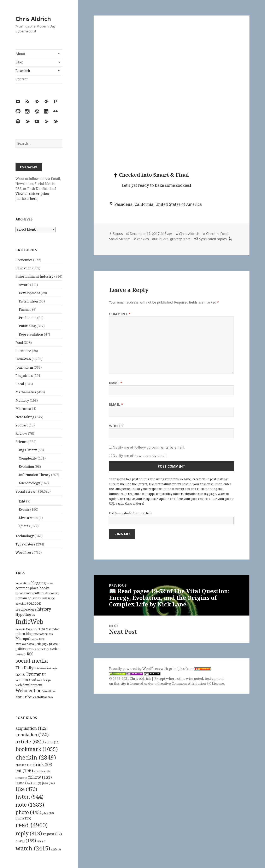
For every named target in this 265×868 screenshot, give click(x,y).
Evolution (26, 467)
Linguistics (24, 376)
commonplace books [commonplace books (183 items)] (33, 588)
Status (118, 234)
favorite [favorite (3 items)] (22, 778)
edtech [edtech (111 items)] (20, 604)
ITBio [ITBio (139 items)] (41, 629)
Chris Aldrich (33, 19)
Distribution (28, 301)
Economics (24, 260)
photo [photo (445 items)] (28, 812)
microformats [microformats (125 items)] (43, 634)
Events (24, 510)
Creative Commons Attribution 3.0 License (191, 683)
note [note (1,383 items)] (30, 805)
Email (116, 404)
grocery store (180, 239)
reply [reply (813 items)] (29, 833)
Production (28, 318)
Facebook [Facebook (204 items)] (33, 603)
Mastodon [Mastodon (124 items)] (53, 629)
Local (20, 384)
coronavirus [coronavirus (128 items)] (24, 593)
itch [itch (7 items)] (37, 783)
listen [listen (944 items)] (30, 797)
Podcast (22, 425)
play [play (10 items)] (48, 813)
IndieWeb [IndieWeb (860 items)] (30, 622)
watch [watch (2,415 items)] (33, 848)
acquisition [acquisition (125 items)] (32, 728)
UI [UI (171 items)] (44, 675)
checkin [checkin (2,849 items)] (36, 757)
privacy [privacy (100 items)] (31, 649)
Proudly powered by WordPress (135, 669)
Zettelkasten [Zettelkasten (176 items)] (43, 697)
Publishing (27, 326)
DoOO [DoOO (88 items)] (52, 598)
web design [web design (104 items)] (44, 680)
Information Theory (35, 475)
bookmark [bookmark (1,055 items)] (37, 749)
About (20, 54)
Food (19, 343)
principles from (190, 669)
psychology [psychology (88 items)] (43, 649)
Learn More (135, 503)
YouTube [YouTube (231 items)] (24, 697)
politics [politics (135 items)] (21, 649)
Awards (25, 285)
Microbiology (29, 483)
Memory (22, 400)
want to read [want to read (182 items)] (26, 680)
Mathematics (26, 392)
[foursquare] (230, 239)
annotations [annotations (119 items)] (23, 583)
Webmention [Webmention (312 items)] (29, 691)
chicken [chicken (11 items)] (24, 765)
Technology (25, 536)
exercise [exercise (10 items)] (42, 771)
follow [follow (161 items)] (40, 777)
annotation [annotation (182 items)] (32, 735)
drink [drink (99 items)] (43, 764)
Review (21, 433)
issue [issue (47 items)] (24, 783)
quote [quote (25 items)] (23, 818)
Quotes (24, 526)
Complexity (28, 458)
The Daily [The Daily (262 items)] (25, 668)
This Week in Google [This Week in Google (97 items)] (46, 668)
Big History (28, 450)
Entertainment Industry (34, 276)
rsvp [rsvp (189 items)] (26, 841)
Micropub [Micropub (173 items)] (23, 639)
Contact (22, 79)
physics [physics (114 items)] (54, 644)
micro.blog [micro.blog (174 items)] (24, 634)
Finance (25, 310)
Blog (19, 62)
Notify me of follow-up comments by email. (149, 447)
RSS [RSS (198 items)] (30, 654)
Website (117, 426)
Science (22, 442)
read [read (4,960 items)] (32, 825)
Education (23, 268)
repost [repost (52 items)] (52, 834)
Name (116, 383)
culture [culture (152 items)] (39, 593)
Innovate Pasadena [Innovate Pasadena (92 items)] (26, 629)
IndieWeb (23, 359)
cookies (143, 239)
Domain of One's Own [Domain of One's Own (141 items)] (31, 598)
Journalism (24, 367)
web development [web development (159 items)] (29, 685)
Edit (22, 501)
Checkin (212, 234)
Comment (120, 314)
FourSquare (160, 239)
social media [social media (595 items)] (32, 661)
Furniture (23, 351)
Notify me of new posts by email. (140, 456)
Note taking (25, 417)
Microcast (23, 409)
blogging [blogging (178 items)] (39, 583)
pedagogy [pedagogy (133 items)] (41, 644)
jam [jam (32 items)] (48, 783)
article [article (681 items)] (30, 741)
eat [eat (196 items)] (24, 771)
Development (29, 293)
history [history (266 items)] (44, 609)
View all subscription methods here (32, 196)
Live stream (28, 518)
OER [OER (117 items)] (42, 639)
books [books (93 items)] (50, 583)
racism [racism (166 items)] (55, 649)
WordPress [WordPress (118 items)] (49, 691)
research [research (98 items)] (21, 654)
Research (23, 71)
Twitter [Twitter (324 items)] (33, 674)
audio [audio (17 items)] (52, 742)
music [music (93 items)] (35, 639)
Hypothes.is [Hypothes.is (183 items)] (25, 614)
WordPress (24, 552)
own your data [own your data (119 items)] (25, 644)
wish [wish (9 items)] (56, 849)
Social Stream (26, 491)
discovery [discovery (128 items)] (52, 593)
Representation (31, 334)
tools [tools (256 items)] (20, 674)
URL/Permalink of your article (131, 513)
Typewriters (25, 544)
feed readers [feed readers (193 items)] (26, 609)
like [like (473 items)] (26, 789)
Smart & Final (171, 175)
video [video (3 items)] (42, 841)
